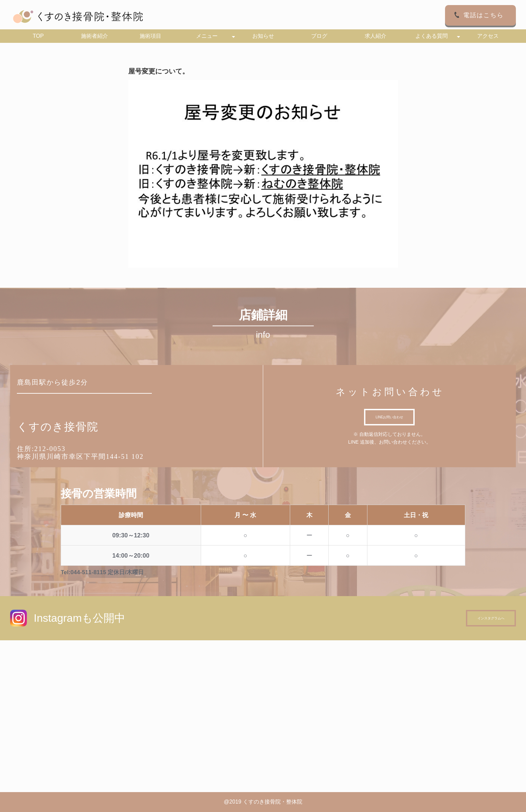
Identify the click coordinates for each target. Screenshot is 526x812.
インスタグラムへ (491, 618)
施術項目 (150, 36)
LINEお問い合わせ (389, 417)
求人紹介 (376, 36)
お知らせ (263, 36)
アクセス (488, 36)
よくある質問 (432, 36)
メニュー (207, 36)
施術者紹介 (94, 36)
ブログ (319, 36)
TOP (38, 36)
